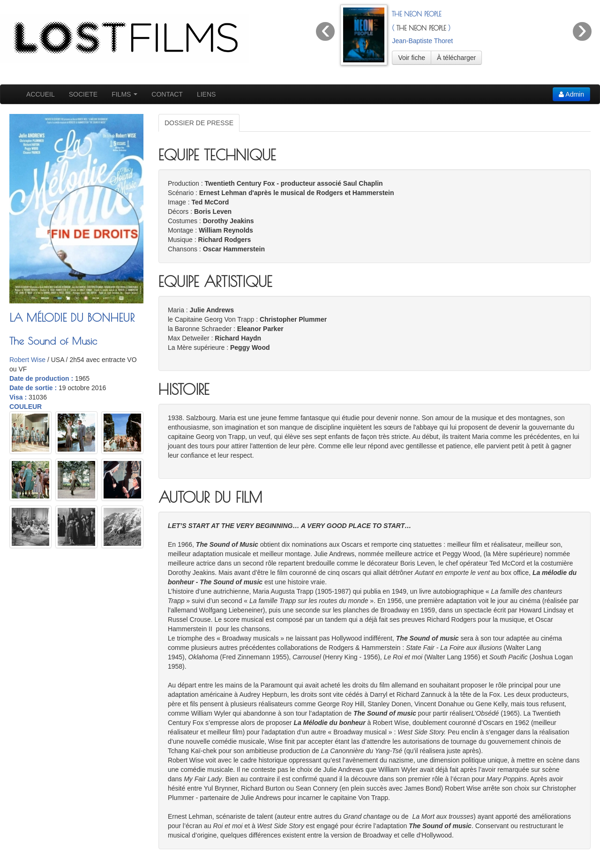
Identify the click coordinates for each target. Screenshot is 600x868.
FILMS (124, 94)
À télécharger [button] (456, 58)
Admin (571, 94)
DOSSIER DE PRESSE (199, 123)
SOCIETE (83, 94)
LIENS (206, 94)
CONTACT (167, 94)
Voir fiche (412, 58)
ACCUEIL (41, 94)
